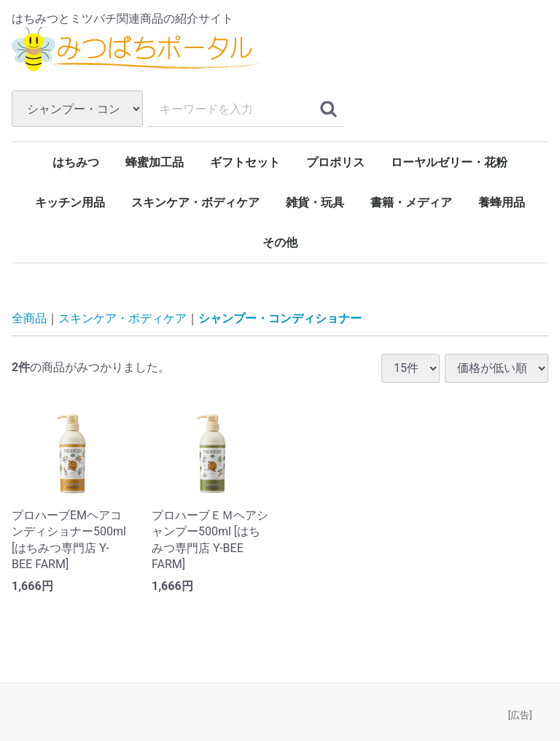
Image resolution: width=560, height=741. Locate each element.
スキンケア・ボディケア (195, 202)
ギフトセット (245, 162)
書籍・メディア (411, 202)
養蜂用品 (502, 202)
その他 (280, 243)
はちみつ (76, 162)
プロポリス (335, 162)
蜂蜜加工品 (155, 162)
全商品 (29, 319)
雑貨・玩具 (315, 202)
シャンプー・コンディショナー (280, 319)
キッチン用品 (70, 202)
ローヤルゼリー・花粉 (449, 162)
